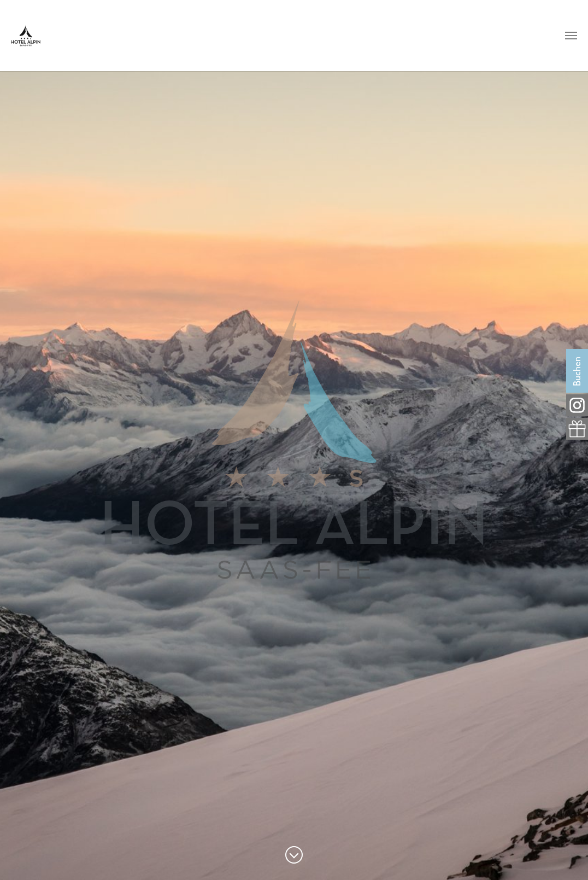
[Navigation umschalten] (571, 36)
